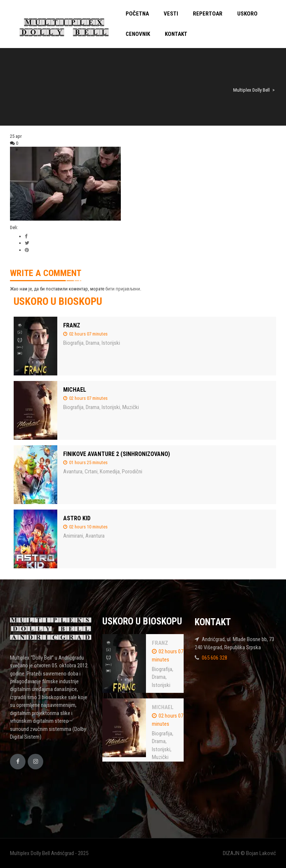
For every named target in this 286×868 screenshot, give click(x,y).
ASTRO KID (77, 518)
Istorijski (111, 343)
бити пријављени (123, 289)
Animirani (73, 536)
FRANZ (72, 325)
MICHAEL (75, 390)
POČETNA (137, 14)
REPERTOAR (208, 14)
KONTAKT (176, 34)
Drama (93, 343)
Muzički (131, 407)
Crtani (91, 472)
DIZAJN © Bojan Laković (249, 853)
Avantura (73, 472)
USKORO (247, 14)
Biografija (73, 343)
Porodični (132, 472)
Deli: (14, 227)
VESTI (171, 14)
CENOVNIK (138, 34)
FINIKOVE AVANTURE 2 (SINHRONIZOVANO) (117, 454)
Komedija (110, 472)
